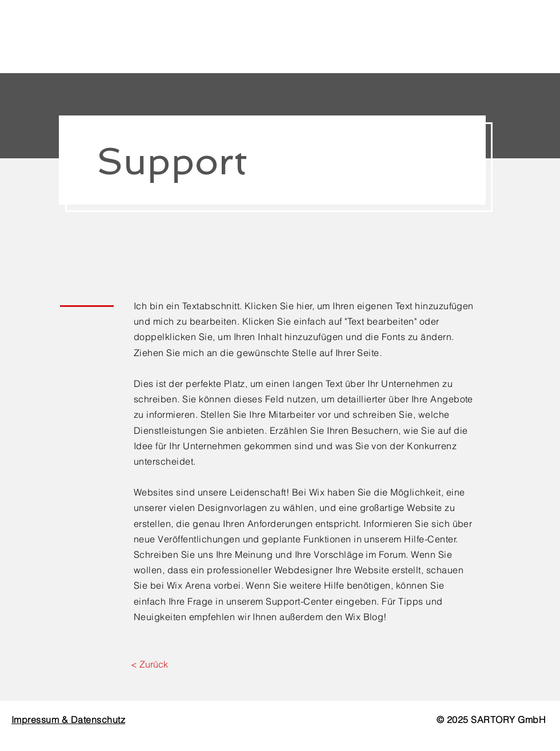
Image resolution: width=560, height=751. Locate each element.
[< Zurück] (149, 664)
